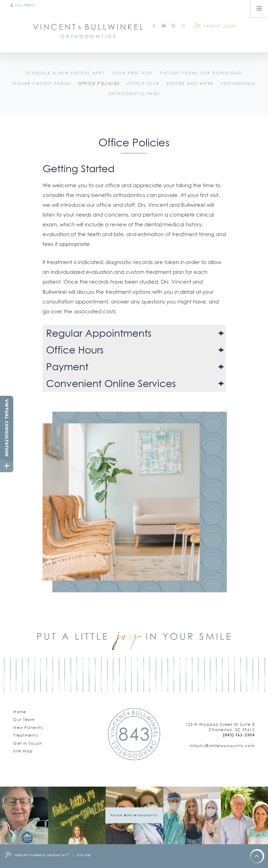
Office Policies (99, 83)
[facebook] (154, 26)
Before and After (190, 83)
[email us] (220, 746)
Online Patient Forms (42, 83)
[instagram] (183, 26)
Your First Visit (133, 73)
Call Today (23, 5)
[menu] (259, 9)
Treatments (25, 735)
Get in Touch (28, 743)
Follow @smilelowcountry (134, 815)
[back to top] (257, 857)
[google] (173, 26)
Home (20, 712)
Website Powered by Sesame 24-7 (37, 854)
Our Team (24, 720)
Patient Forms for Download (201, 73)
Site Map (23, 751)
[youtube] (164, 26)
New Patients (28, 728)
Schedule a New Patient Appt (65, 73)
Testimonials (238, 83)
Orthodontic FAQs (134, 94)
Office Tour (143, 83)
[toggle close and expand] (7, 466)
